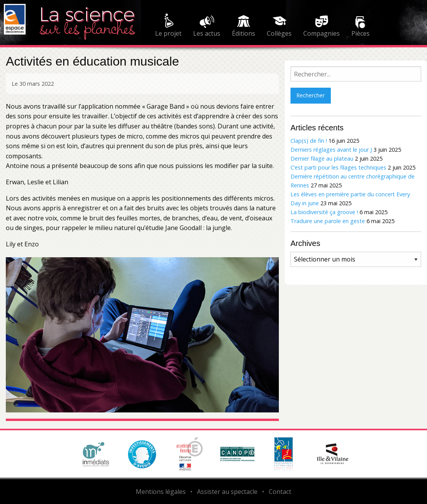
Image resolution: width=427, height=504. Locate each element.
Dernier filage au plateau (322, 158)
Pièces (360, 33)
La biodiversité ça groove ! (324, 212)
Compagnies (322, 33)
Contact (280, 492)
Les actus (207, 33)
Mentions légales (161, 492)
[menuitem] (168, 26)
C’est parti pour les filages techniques (338, 167)
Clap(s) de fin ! (309, 141)
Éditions (244, 33)
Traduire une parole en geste (328, 221)
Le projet (168, 33)
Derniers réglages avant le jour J (331, 150)
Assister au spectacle (227, 492)
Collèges (279, 33)
